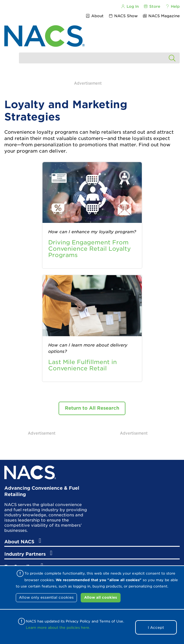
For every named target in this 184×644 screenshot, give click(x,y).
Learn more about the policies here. (58, 628)
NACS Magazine (161, 16)
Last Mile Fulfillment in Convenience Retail (83, 365)
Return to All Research (92, 408)
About (94, 16)
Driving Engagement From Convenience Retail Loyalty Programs (90, 249)
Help (172, 6)
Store (152, 6)
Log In (129, 6)
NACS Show (123, 16)
